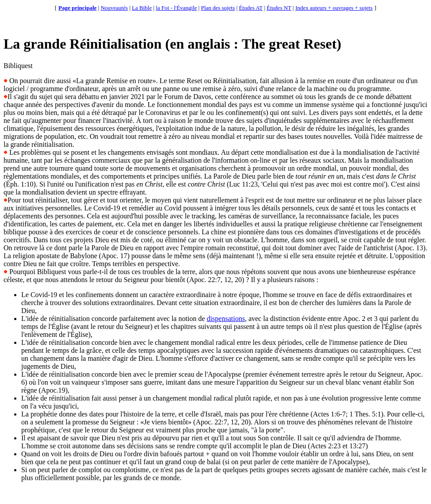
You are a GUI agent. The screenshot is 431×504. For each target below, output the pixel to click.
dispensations (226, 319)
